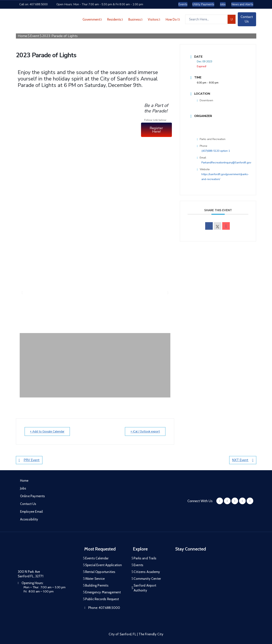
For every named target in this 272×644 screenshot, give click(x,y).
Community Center (147, 579)
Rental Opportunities (100, 572)
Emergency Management (103, 592)
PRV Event (29, 460)
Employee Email (32, 512)
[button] (22, 293)
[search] (232, 19)
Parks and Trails (145, 558)
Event (35, 36)
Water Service (95, 579)
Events (138, 565)
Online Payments (33, 496)
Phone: (104, 608)
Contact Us (28, 504)
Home (23, 36)
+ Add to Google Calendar (47, 431)
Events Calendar (97, 558)
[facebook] (209, 226)
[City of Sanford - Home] (37, 19)
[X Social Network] (217, 226)
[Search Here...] (206, 19)
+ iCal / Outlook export (145, 431)
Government (92, 19)
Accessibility (29, 519)
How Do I (173, 19)
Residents (115, 19)
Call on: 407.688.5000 (34, 4)
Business (135, 19)
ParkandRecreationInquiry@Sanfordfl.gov (226, 163)
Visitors (154, 19)
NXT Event (243, 460)
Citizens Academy (147, 572)
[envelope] (226, 226)
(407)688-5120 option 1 (216, 151)
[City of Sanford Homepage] (46, 556)
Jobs (23, 488)
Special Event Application (104, 565)
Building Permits (97, 585)
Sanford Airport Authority (145, 588)
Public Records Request (102, 599)
